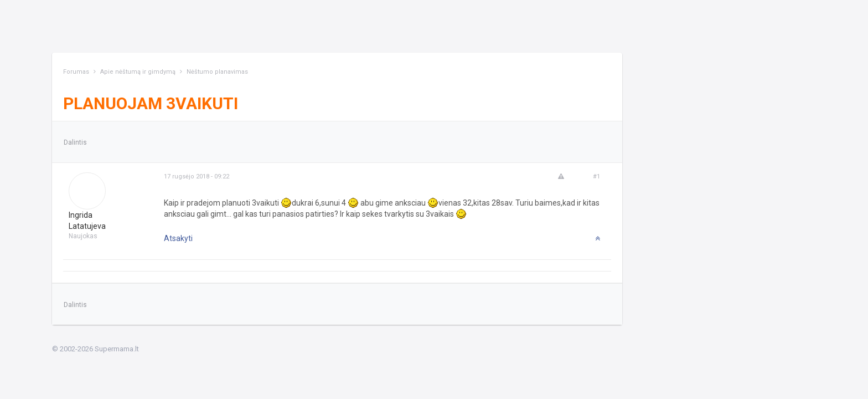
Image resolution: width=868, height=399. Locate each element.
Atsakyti (178, 238)
